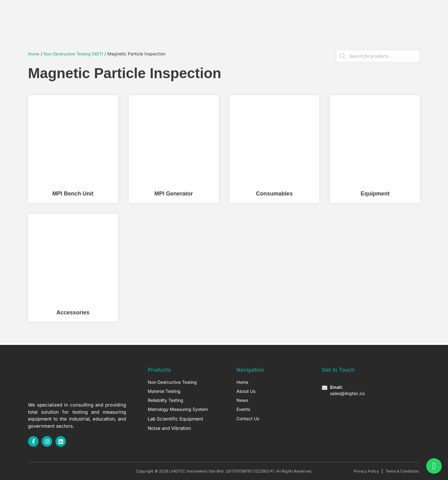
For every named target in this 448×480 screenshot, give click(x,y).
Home (158, 15)
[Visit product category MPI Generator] (174, 149)
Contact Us (292, 15)
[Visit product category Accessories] (73, 268)
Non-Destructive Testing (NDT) (76, 54)
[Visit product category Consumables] (275, 149)
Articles (258, 15)
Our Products (190, 15)
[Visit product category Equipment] (375, 149)
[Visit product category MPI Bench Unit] (73, 149)
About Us (228, 15)
